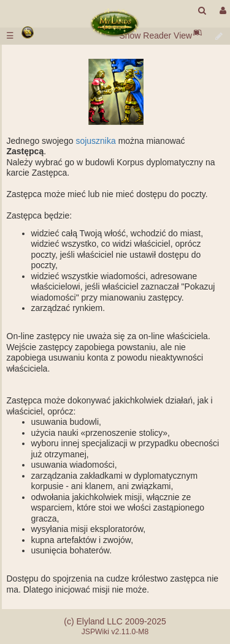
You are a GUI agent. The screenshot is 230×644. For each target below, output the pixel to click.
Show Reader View (155, 36)
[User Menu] (221, 11)
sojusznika (95, 141)
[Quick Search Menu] (202, 11)
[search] (202, 11)
